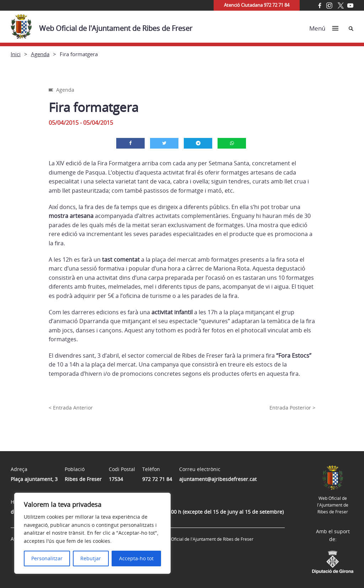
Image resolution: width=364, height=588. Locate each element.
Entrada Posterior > (292, 408)
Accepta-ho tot (136, 558)
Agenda (40, 54)
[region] (92, 533)
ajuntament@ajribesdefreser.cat (218, 479)
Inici (16, 54)
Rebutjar (91, 558)
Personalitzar (47, 558)
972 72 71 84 (157, 479)
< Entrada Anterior (71, 408)
